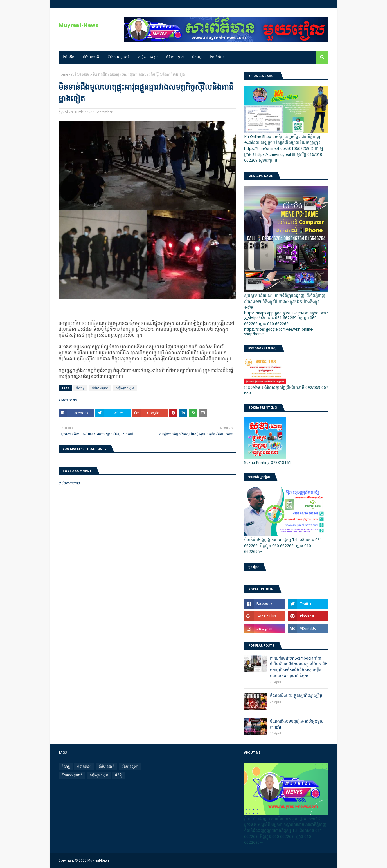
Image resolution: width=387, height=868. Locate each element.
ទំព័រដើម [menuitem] (69, 57)
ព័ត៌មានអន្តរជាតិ (72, 775)
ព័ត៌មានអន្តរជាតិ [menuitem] (119, 57)
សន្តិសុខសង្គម (80, 74)
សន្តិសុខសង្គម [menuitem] (148, 57)
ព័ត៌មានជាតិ (107, 767)
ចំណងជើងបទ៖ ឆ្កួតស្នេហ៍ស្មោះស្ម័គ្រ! (297, 696)
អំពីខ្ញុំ (118, 775)
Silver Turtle (74, 112)
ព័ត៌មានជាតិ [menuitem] (91, 57)
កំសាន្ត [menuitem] (197, 57)
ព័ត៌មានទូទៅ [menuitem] (175, 57)
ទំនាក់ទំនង (84, 767)
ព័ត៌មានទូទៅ (100, 388)
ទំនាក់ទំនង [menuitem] (217, 57)
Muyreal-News (78, 25)
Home (63, 74)
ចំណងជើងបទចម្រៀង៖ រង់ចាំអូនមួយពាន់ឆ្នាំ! (297, 724)
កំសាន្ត (80, 388)
